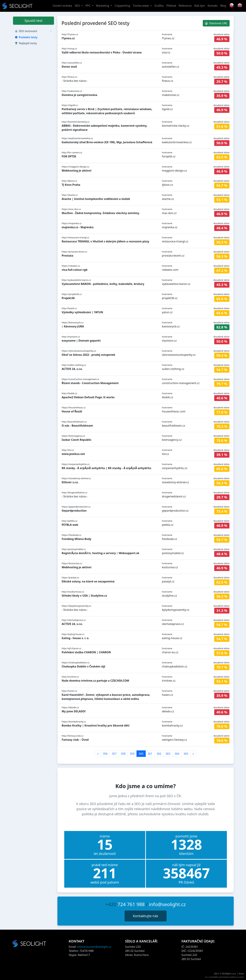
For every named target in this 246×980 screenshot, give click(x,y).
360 (141, 754)
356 (105, 754)
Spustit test (33, 21)
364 (177, 754)
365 (186, 754)
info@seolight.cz (167, 904)
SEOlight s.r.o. (229, 974)
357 (114, 754)
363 (168, 754)
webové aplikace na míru (234, 977)
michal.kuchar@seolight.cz (94, 947)
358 (123, 754)
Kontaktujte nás (146, 916)
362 (159, 754)
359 (132, 754)
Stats (241, 974)
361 (150, 754)
